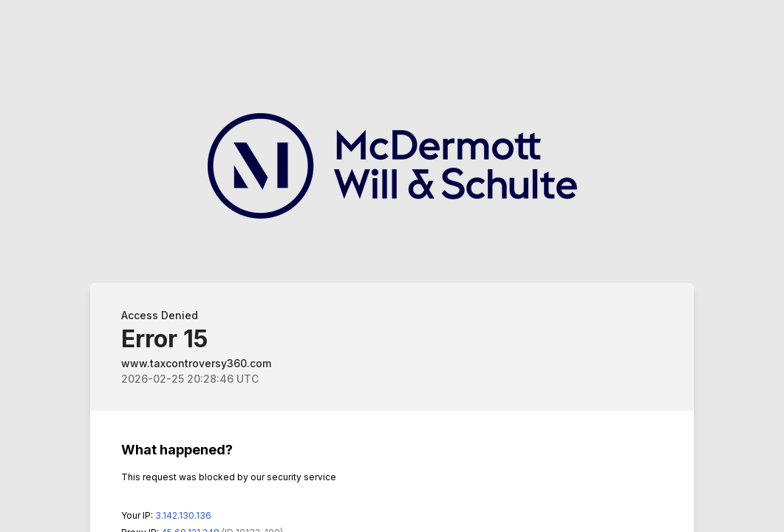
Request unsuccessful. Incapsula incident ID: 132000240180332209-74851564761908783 (392, 266)
